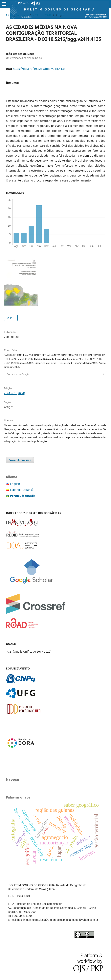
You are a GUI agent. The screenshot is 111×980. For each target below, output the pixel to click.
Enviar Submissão (20, 460)
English (15, 484)
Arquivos (22, 15)
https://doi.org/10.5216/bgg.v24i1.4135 (39, 69)
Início (9, 15)
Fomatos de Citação (18, 374)
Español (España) (22, 490)
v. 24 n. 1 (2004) (42, 15)
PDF (12, 318)
